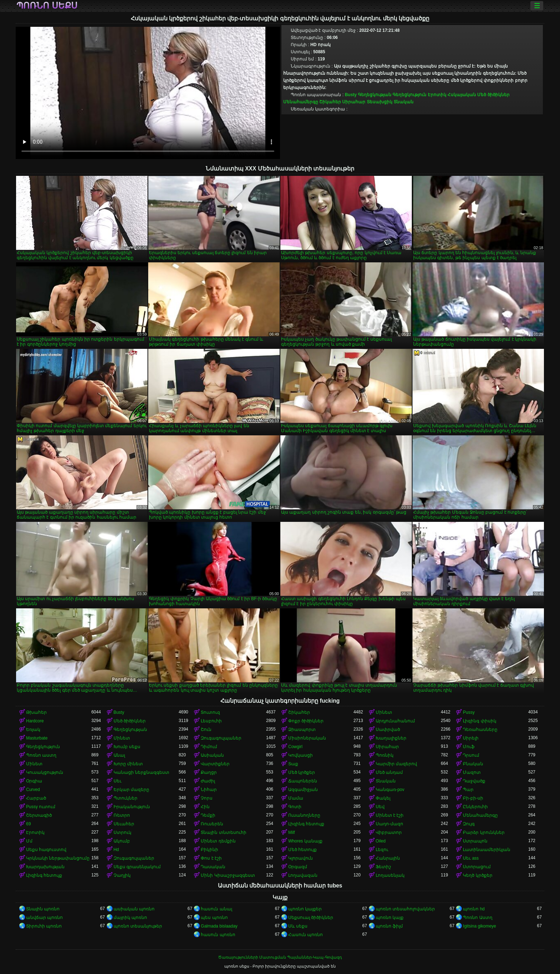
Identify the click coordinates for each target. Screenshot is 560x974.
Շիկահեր (330, 102)
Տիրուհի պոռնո (44, 926)
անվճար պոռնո (44, 918)
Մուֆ (469, 747)
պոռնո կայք (390, 918)
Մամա (296, 798)
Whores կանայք (305, 841)
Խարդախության (45, 867)
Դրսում (471, 755)
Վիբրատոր (389, 832)
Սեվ (380, 807)
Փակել (383, 798)
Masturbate (37, 738)
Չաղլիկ (122, 875)
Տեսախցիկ (380, 102)
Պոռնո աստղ (41, 755)
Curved (33, 790)
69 (28, 824)
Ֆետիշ (383, 867)
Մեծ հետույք (302, 850)
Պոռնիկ (385, 755)
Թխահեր (36, 712)
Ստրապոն (475, 841)
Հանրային (388, 858)
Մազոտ (472, 772)
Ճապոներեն (303, 781)
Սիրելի (471, 738)
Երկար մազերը (131, 790)
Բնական (473, 764)
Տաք (293, 764)
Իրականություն (132, 807)
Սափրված (388, 730)
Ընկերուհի (475, 807)
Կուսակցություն (45, 772)
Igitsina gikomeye (479, 926)
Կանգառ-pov (390, 790)
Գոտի (295, 807)
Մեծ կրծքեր (302, 772)
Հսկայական (462, 95)
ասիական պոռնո (134, 909)
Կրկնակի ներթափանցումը (58, 858)
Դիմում (209, 747)
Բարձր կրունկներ (484, 832)
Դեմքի (208, 815)
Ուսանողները (304, 815)
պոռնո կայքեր (305, 909)
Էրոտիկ (437, 95)
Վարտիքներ (215, 764)
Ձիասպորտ (302, 730)
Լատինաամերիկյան (487, 850)
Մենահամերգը (301, 102)
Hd (116, 850)
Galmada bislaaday (219, 926)
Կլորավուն (301, 858)
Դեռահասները (480, 730)
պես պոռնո (214, 918)
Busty (351, 95)
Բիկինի (209, 850)
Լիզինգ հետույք (306, 824)
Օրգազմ (298, 867)
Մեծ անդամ (389, 772)
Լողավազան (303, 875)
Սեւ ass (471, 858)
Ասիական (212, 755)
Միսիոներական (307, 738)
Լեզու (382, 850)
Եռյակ (33, 730)
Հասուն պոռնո (306, 935)
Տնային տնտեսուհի (223, 832)
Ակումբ (122, 841)
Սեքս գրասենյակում (137, 867)
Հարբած (36, 798)
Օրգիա (34, 781)
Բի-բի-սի (473, 798)
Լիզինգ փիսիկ (479, 721)
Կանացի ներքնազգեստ (141, 772)
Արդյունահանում (395, 721)
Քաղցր (209, 772)
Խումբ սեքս (127, 747)
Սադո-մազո (389, 824)
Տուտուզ (210, 712)
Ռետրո (122, 815)
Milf (292, 832)
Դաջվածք (474, 781)
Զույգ (469, 824)
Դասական (213, 867)
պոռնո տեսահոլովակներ (405, 909)
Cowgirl (295, 747)
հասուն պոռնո (218, 935)
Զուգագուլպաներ (221, 738)
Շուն (206, 730)
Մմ (29, 841)
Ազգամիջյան (303, 790)
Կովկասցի (301, 755)
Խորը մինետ (128, 764)
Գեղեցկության (375, 95)
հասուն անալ (216, 909)
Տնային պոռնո (43, 909)
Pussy (469, 712)
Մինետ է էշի (390, 815)
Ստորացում (477, 867)
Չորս (207, 798)
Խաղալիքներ (391, 738)
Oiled (381, 841)
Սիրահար (354, 102)
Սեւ (117, 781)
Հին (205, 807)
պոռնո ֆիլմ (389, 926)
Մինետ (384, 712)
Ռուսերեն (212, 824)
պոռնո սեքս (47, 6)
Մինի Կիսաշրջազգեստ (228, 875)
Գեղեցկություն (409, 95)
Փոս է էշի (211, 858)
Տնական (404, 102)
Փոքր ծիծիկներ (306, 721)
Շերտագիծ (39, 815)
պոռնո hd (474, 909)
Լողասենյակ (390, 875)
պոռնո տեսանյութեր (138, 926)
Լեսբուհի (211, 721)
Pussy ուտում (41, 807)
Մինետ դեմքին (218, 841)
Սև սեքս (298, 926)
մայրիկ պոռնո (130, 918)
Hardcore (35, 721)
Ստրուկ (122, 832)
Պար (468, 790)
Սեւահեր (124, 824)
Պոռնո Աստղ (477, 918)
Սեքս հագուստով (46, 850)
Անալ (119, 755)
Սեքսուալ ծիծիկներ (311, 918)
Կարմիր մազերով (396, 764)
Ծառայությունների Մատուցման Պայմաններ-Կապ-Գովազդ (280, 957)
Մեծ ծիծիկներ (493, 95)
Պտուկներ (126, 798)
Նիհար (209, 790)
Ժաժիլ (208, 781)
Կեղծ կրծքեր (477, 875)
